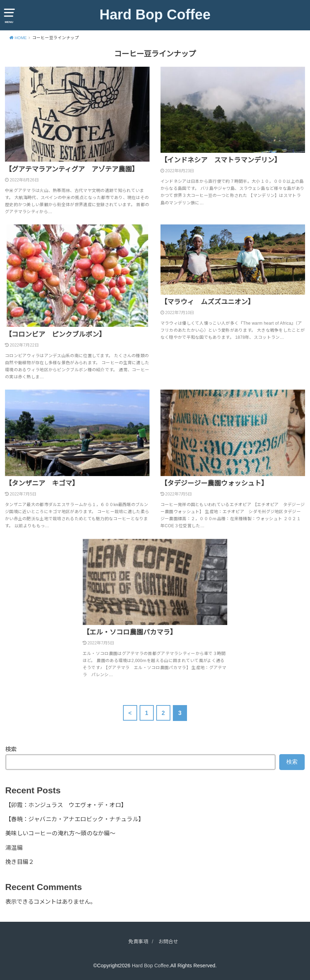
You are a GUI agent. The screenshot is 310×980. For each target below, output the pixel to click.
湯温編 (14, 848)
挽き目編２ (20, 862)
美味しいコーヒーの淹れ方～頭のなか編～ (60, 833)
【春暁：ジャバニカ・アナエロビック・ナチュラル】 (75, 819)
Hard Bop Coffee (155, 14)
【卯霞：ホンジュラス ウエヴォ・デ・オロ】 (66, 805)
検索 (11, 749)
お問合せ (169, 942)
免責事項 (138, 942)
